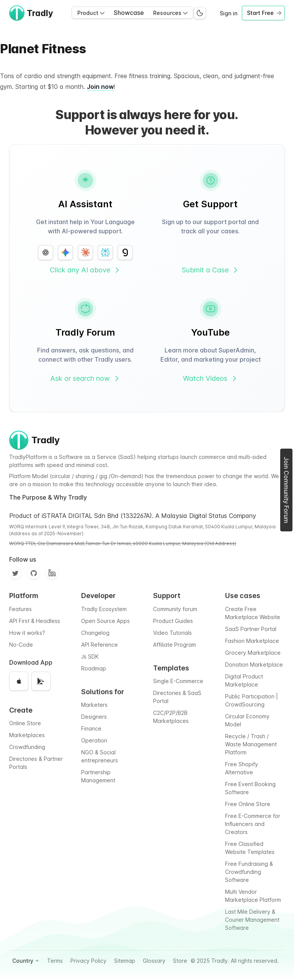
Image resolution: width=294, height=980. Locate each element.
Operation (94, 740)
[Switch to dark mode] (200, 13)
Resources (170, 13)
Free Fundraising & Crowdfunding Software (249, 872)
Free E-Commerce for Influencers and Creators (253, 824)
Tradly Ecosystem (104, 609)
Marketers (94, 705)
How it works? (27, 633)
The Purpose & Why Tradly (48, 497)
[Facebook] (52, 573)
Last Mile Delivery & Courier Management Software (252, 920)
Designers (94, 717)
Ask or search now (85, 378)
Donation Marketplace (254, 665)
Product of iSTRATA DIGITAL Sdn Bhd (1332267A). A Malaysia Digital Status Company (133, 516)
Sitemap (125, 961)
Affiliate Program (175, 645)
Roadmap (94, 668)
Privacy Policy (88, 961)
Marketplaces (27, 735)
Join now (100, 87)
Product (91, 13)
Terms (55, 961)
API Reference (100, 645)
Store (180, 961)
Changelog (95, 633)
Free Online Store (248, 804)
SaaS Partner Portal (251, 629)
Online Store (25, 723)
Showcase (129, 13)
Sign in (229, 13)
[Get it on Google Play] (41, 681)
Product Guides (173, 621)
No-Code (21, 645)
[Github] (34, 573)
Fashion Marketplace (252, 641)
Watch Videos (211, 378)
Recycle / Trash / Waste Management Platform (251, 744)
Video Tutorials (172, 633)
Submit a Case (211, 270)
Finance (91, 728)
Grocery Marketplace (253, 653)
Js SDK (90, 656)
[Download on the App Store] (19, 681)
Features (20, 609)
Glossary (154, 961)
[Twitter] (15, 573)
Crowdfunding (27, 747)
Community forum (175, 609)
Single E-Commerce (178, 681)
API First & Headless (35, 621)
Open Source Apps (105, 621)
